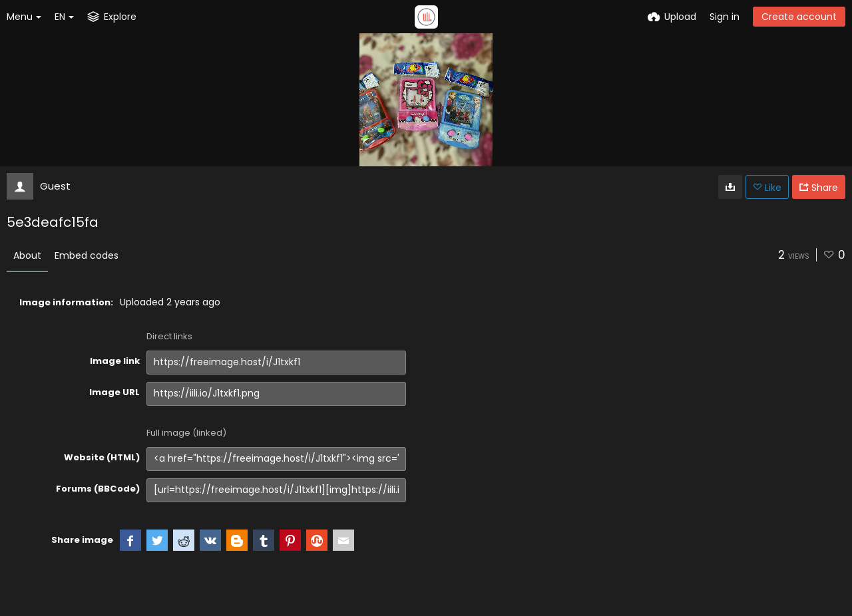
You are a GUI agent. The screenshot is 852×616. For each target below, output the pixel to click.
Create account (799, 17)
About (27, 255)
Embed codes (87, 255)
